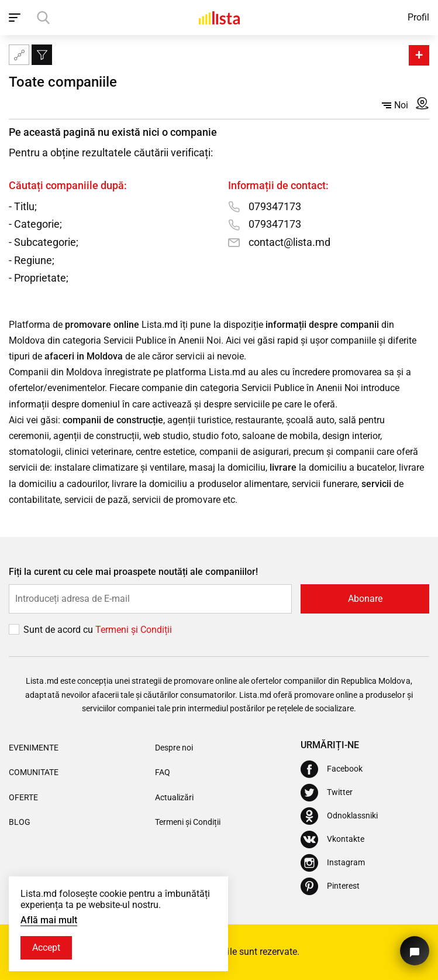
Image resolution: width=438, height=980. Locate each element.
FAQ (163, 772)
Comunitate (34, 772)
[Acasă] (219, 18)
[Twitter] (327, 793)
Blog (20, 822)
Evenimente (34, 748)
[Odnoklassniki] (339, 816)
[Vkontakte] (332, 839)
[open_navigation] (16, 18)
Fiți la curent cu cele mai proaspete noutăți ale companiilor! (133, 572)
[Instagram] (333, 863)
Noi (395, 105)
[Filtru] (42, 55)
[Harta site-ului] (19, 55)
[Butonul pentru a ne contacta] (415, 951)
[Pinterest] (330, 886)
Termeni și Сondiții (134, 630)
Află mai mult (49, 920)
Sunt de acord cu (59, 630)
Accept (46, 948)
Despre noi (174, 748)
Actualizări (174, 797)
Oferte (23, 797)
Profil (418, 17)
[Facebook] (332, 769)
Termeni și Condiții (188, 822)
